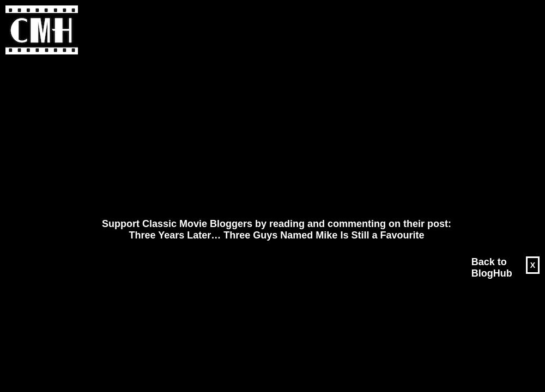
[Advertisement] (246, 137)
